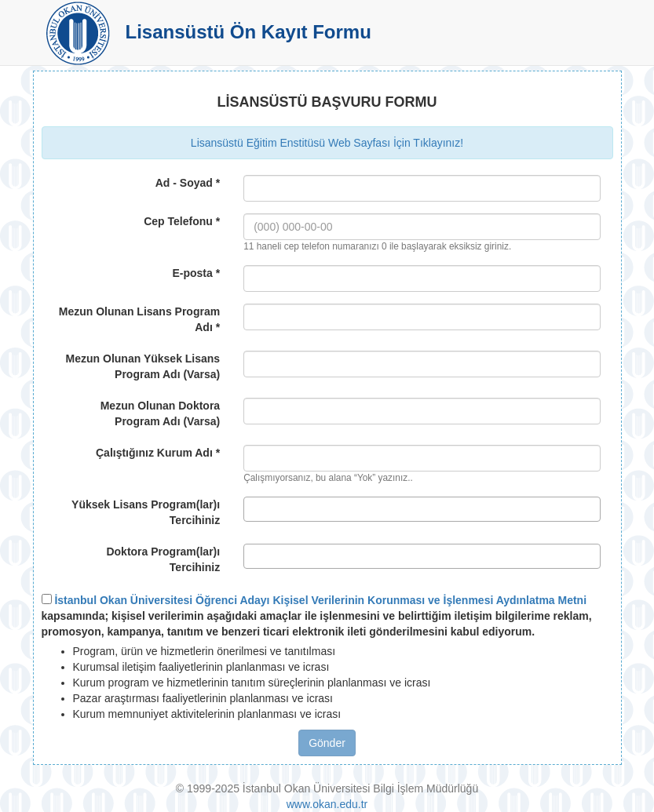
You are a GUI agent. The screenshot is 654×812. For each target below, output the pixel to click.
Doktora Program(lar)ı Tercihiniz (163, 559)
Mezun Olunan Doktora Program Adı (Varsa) (160, 413)
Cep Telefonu (182, 221)
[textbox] (252, 509)
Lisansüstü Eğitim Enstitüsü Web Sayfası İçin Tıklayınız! (327, 143)
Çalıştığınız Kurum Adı (158, 453)
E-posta (196, 273)
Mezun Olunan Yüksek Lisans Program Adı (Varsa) (143, 366)
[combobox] (422, 509)
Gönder (327, 743)
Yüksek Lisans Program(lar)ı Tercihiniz (146, 512)
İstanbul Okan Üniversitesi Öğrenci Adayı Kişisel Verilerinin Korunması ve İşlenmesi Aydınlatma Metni (320, 600)
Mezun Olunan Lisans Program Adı (139, 319)
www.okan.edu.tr (327, 804)
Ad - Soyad (188, 183)
